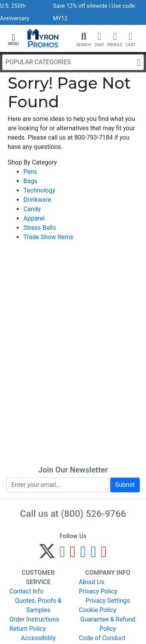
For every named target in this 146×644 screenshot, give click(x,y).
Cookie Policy (98, 610)
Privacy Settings (108, 601)
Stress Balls (40, 228)
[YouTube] (104, 555)
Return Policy (27, 629)
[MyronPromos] (43, 38)
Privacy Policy (98, 591)
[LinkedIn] (94, 555)
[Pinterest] (73, 555)
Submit (125, 485)
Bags (30, 181)
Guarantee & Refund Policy (108, 624)
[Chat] (99, 37)
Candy (32, 209)
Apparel (34, 218)
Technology (39, 190)
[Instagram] (83, 555)
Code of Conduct (102, 638)
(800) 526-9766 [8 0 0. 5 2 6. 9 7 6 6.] (94, 514)
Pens (30, 172)
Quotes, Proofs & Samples (38, 605)
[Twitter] (47, 555)
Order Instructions (34, 619)
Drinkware (37, 200)
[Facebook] (62, 555)
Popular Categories (73, 62)
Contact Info (26, 591)
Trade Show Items (48, 237)
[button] (14, 39)
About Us (92, 582)
